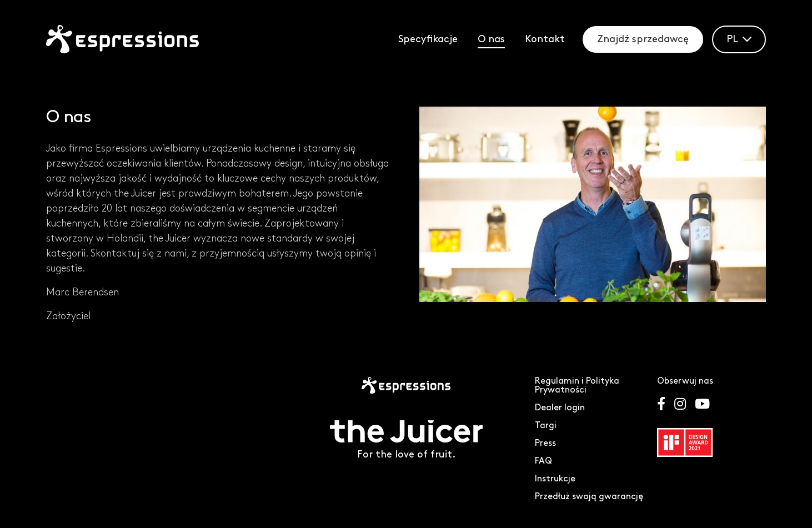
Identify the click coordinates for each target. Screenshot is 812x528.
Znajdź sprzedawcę (643, 39)
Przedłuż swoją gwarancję (589, 497)
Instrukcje (555, 479)
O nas (491, 39)
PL (739, 39)
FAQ (543, 461)
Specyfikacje (428, 39)
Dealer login (560, 408)
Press (545, 443)
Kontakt (545, 39)
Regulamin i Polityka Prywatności (577, 386)
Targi (546, 426)
